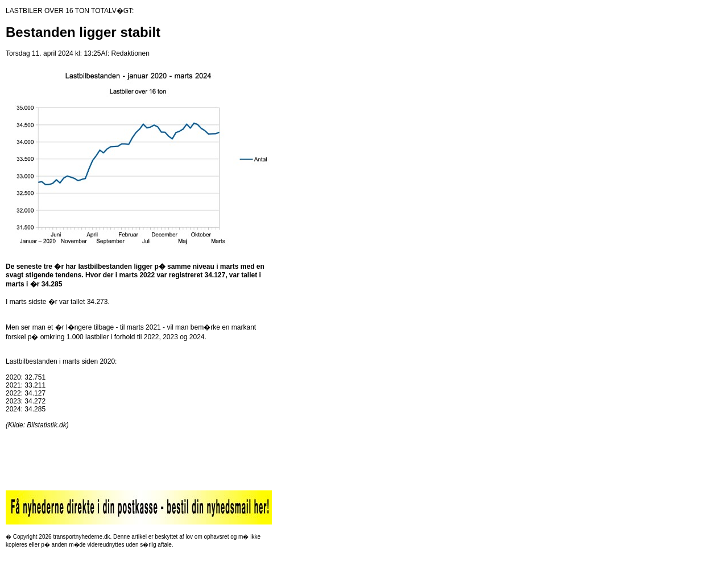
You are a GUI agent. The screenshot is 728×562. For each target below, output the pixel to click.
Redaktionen (130, 53)
